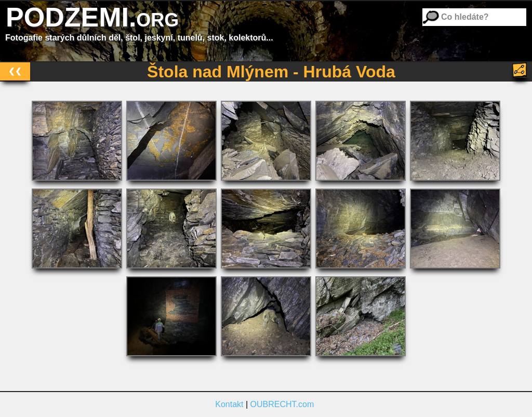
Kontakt (229, 404)
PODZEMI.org (92, 17)
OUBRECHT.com (282, 404)
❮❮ (15, 71)
